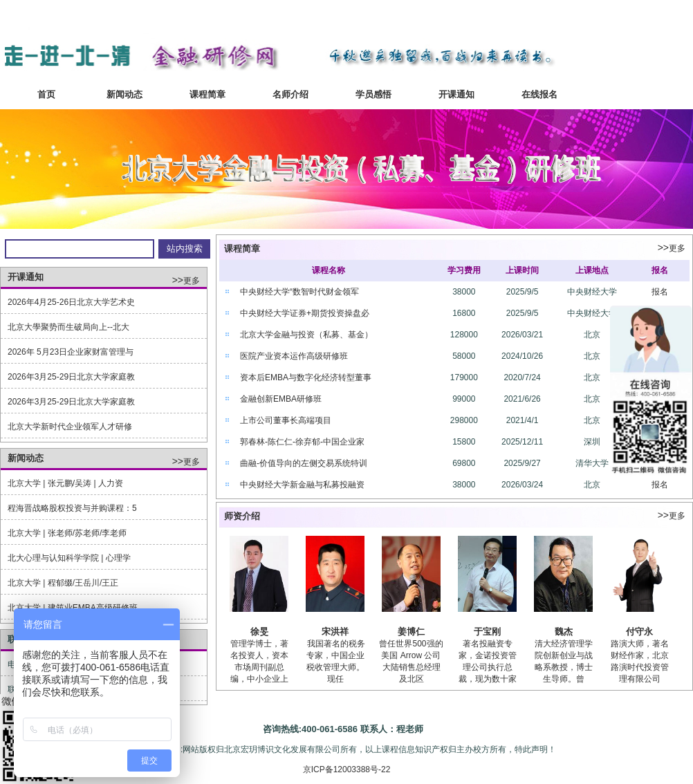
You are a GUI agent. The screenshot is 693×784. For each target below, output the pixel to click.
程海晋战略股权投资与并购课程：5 (72, 508)
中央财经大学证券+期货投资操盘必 (305, 313)
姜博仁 (411, 632)
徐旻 (259, 632)
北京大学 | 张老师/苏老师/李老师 (67, 533)
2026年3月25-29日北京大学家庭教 (71, 377)
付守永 (639, 632)
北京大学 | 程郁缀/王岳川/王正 (64, 583)
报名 (660, 292)
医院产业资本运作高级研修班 (294, 356)
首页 (41, 94)
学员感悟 (373, 94)
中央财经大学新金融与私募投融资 (302, 485)
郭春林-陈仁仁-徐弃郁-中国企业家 (302, 442)
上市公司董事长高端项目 (286, 420)
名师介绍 (290, 94)
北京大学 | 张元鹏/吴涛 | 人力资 (65, 483)
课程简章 (207, 94)
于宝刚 (487, 632)
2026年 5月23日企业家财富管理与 (71, 352)
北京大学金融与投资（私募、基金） (306, 335)
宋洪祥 (335, 632)
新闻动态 (124, 94)
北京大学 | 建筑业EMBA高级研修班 (73, 608)
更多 (186, 281)
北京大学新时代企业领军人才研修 (70, 427)
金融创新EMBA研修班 (281, 399)
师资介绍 (242, 516)
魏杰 (564, 632)
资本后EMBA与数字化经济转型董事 (306, 377)
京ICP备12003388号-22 (347, 769)
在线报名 (539, 94)
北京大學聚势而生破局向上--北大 (68, 327)
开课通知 (456, 94)
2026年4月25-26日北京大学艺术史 (71, 302)
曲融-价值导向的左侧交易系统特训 (304, 463)
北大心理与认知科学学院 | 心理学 (69, 558)
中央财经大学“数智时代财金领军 (299, 292)
